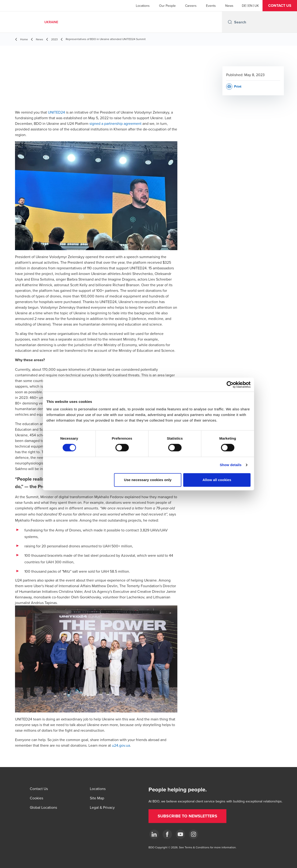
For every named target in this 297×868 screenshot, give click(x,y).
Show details (231, 465)
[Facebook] (167, 834)
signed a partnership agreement (115, 123)
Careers (191, 6)
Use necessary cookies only (148, 480)
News (229, 6)
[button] (280, 6)
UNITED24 (56, 112)
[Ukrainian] (257, 6)
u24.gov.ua (121, 745)
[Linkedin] (154, 834)
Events (211, 6)
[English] (250, 6)
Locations (143, 6)
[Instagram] (194, 834)
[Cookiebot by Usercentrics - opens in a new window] (230, 385)
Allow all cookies (217, 480)
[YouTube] (180, 834)
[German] (244, 6)
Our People (167, 6)
